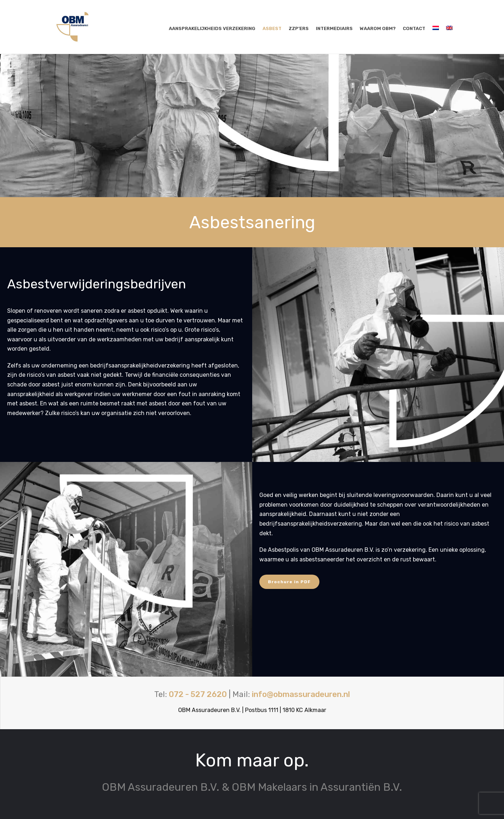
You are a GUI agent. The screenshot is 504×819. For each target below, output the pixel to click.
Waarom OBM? (378, 28)
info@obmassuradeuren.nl (301, 694)
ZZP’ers (299, 28)
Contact (414, 28)
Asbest (272, 28)
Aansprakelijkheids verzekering (212, 28)
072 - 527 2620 (198, 694)
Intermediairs (334, 28)
